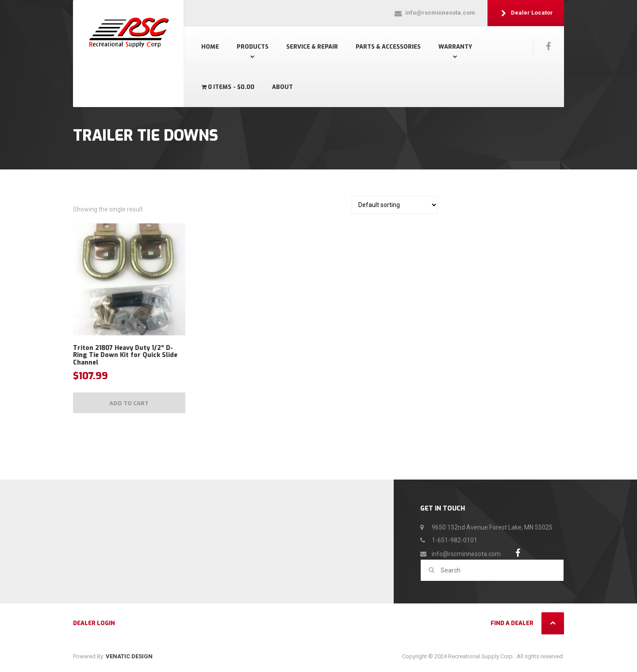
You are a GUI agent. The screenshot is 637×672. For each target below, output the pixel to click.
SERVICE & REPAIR (312, 47)
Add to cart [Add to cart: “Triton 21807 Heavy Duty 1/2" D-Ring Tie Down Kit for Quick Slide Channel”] (129, 405)
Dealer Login (94, 625)
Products (253, 47)
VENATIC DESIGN (129, 659)
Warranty (455, 47)
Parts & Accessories (388, 47)
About (282, 87)
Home (210, 47)
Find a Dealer (512, 625)
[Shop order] (395, 205)
